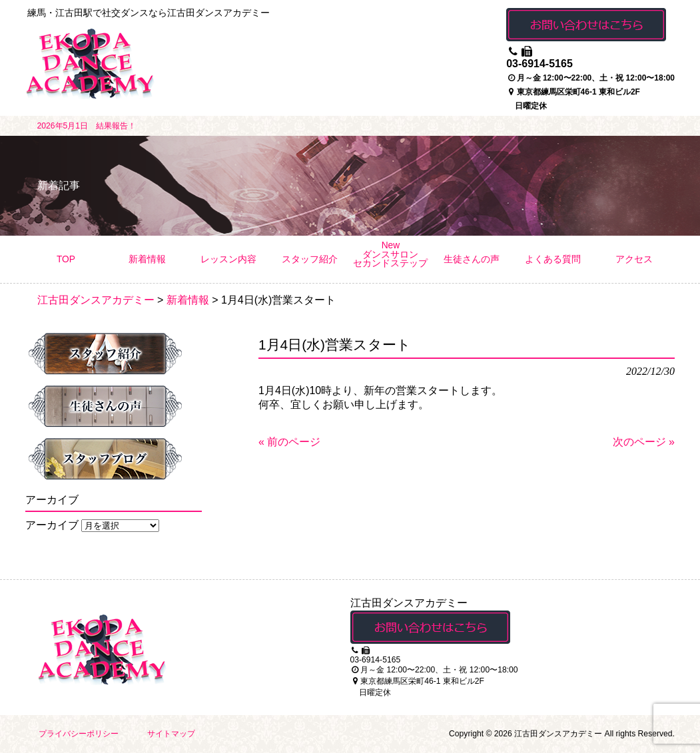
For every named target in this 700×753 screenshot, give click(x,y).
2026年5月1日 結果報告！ (87, 126)
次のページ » (644, 442)
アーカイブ (52, 525)
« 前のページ (289, 442)
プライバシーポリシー (79, 734)
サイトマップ (171, 734)
